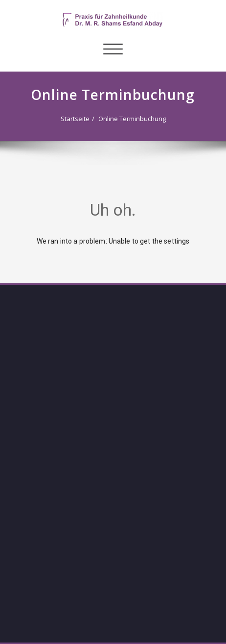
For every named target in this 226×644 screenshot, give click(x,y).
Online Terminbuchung (132, 119)
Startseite (75, 119)
